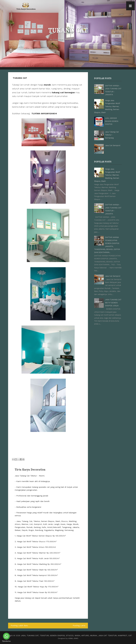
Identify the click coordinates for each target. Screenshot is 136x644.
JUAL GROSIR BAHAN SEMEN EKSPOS (112, 121)
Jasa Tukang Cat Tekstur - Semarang (112, 135)
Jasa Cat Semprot (113, 145)
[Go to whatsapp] (6, 636)
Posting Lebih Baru (19, 625)
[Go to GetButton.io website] (6, 641)
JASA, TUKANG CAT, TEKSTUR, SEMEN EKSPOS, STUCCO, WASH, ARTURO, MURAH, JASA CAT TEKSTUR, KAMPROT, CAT (76, 635)
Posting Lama (79, 625)
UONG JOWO (73, 638)
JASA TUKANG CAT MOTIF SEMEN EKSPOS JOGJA (113, 302)
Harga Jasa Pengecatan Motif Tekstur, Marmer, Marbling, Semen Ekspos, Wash (107, 106)
